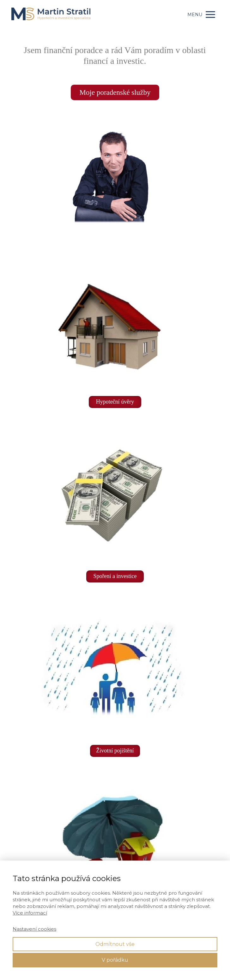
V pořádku (115, 960)
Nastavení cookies (34, 929)
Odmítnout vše (115, 944)
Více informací (30, 913)
